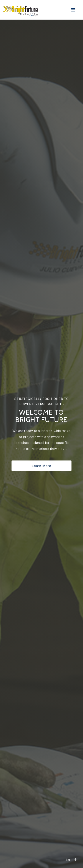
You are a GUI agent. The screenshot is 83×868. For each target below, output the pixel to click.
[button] (75, 10)
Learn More (41, 466)
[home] (22, 9)
